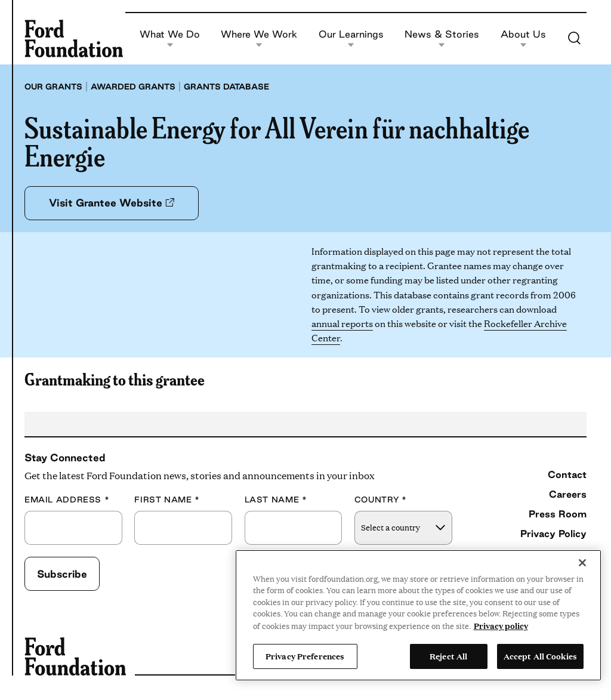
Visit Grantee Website (112, 203)
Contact (567, 474)
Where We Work (259, 38)
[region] (418, 615)
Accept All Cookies (540, 656)
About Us (523, 38)
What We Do (170, 38)
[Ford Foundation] (74, 38)
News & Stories (442, 38)
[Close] (582, 563)
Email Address (67, 500)
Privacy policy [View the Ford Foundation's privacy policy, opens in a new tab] (501, 625)
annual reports (342, 323)
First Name (167, 500)
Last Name (276, 500)
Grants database (226, 87)
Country (381, 500)
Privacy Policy (553, 534)
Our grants (53, 87)
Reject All (448, 656)
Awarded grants (133, 87)
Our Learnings (351, 38)
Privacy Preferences (305, 656)
